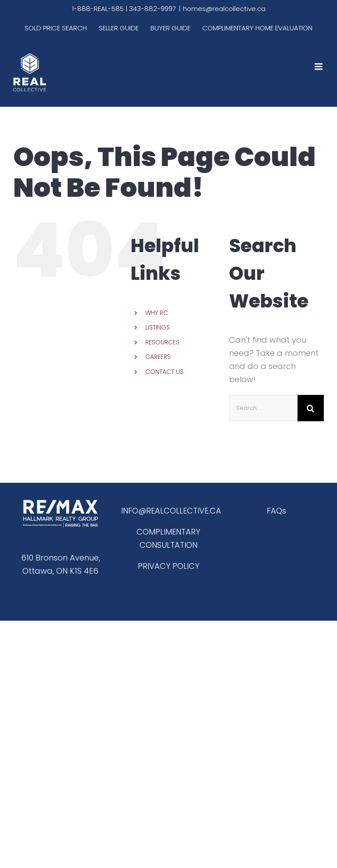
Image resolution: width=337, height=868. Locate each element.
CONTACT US (164, 372)
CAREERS (158, 357)
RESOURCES (162, 342)
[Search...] (263, 408)
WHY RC (157, 313)
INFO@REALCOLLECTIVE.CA (171, 511)
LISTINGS (158, 327)
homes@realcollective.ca (224, 9)
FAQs (276, 511)
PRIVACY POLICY (168, 566)
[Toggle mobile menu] (319, 67)
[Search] (311, 408)
